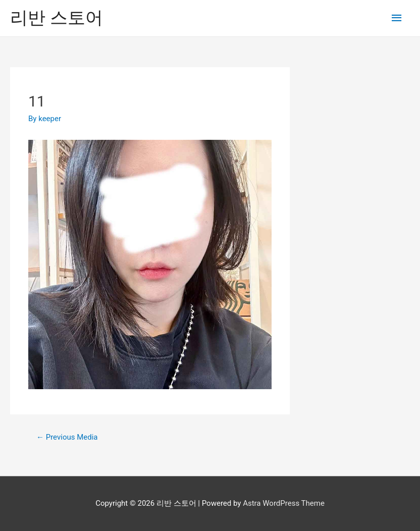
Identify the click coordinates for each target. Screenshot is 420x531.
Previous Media (67, 437)
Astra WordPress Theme (284, 503)
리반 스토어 (57, 18)
